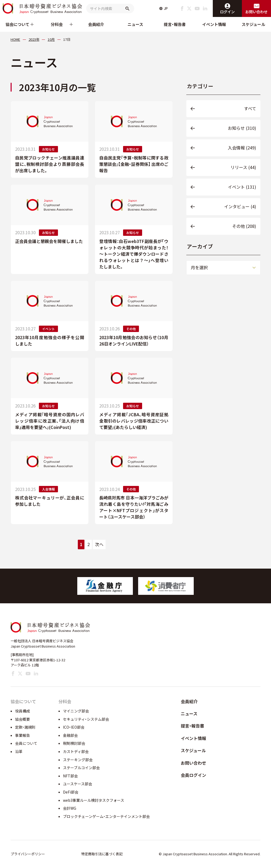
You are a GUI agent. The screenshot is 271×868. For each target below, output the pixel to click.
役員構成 (22, 711)
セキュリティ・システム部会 (86, 719)
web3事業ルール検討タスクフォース (94, 800)
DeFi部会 (71, 792)
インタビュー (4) (240, 206)
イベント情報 (214, 24)
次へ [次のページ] (99, 544)
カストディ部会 (76, 751)
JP (166, 8)
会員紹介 (96, 24)
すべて (250, 108)
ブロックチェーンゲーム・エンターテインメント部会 (106, 816)
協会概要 (22, 719)
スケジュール (253, 24)
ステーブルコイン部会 (81, 768)
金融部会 (70, 735)
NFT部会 (70, 776)
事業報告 (22, 735)
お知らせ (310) (242, 128)
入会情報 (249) (242, 148)
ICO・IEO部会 (74, 727)
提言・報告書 (175, 24)
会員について (26, 743)
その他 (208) (244, 226)
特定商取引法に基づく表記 (102, 854)
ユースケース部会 (78, 784)
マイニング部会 (76, 711)
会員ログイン (193, 775)
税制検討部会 (74, 743)
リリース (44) (243, 167)
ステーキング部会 (78, 760)
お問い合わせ (193, 763)
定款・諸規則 (25, 727)
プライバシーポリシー (28, 854)
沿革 (19, 751)
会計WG (70, 808)
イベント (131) (242, 187)
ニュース (135, 24)
